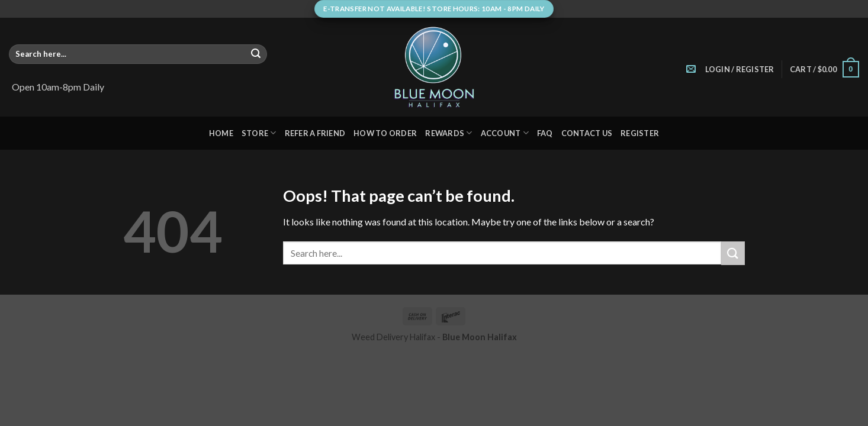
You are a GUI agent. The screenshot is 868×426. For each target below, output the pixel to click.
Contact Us (587, 133)
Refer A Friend (315, 133)
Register (640, 133)
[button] (740, 69)
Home (221, 133)
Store (259, 133)
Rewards (449, 133)
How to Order (385, 133)
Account (505, 133)
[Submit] (256, 54)
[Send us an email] (691, 69)
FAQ (545, 133)
